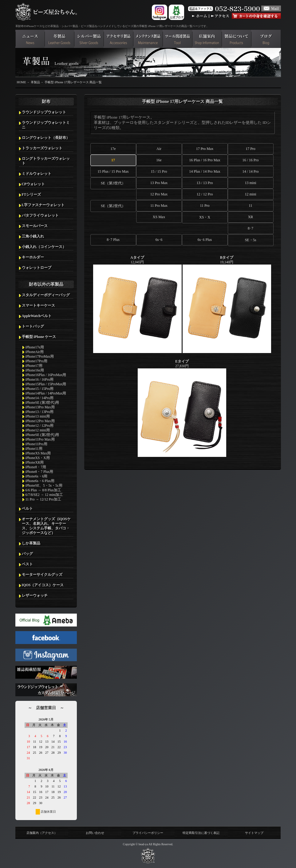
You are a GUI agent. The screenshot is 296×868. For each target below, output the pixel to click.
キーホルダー (33, 257)
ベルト (27, 509)
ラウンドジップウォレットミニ (46, 125)
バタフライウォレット (40, 215)
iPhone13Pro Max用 (40, 407)
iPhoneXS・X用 (38, 458)
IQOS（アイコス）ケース (43, 585)
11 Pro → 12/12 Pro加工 (43, 499)
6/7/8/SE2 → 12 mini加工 (44, 495)
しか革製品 (31, 543)
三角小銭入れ (33, 236)
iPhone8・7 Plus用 (39, 472)
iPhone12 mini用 (38, 430)
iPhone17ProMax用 (40, 356)
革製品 (35, 82)
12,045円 (137, 304)
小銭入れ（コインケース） (44, 247)
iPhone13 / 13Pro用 (40, 412)
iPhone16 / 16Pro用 (40, 379)
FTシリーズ (32, 194)
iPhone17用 (34, 366)
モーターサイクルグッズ (42, 575)
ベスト (27, 564)
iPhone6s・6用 (37, 476)
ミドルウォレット (37, 174)
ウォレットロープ (37, 268)
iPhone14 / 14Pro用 (40, 398)
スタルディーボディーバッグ (46, 295)
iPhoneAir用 (35, 352)
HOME (22, 82)
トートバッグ (33, 326)
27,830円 (182, 408)
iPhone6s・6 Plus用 (40, 481)
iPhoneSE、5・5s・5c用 (44, 485)
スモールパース (35, 226)
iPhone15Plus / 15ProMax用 (46, 384)
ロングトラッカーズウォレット (46, 161)
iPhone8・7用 (36, 467)
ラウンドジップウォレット (44, 112)
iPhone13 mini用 (38, 416)
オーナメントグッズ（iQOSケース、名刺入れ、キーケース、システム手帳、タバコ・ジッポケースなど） (46, 526)
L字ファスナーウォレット (43, 205)
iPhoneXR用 (35, 462)
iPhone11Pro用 (36, 444)
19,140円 (227, 304)
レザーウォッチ (35, 595)
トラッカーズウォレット (42, 148)
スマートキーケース (38, 305)
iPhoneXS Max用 (38, 453)
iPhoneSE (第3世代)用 (42, 403)
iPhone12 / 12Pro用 (40, 426)
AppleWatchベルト (37, 316)
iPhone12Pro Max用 (40, 421)
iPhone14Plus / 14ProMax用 (46, 393)
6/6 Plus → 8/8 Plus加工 (43, 490)
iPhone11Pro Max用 (40, 439)
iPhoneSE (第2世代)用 (42, 435)
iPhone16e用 (35, 370)
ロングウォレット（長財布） (46, 138)
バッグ (27, 554)
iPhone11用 (34, 449)
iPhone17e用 (35, 347)
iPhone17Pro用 (37, 361)
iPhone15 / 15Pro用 (40, 389)
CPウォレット (33, 184)
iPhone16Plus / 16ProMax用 (46, 375)
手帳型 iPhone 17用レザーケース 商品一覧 (73, 82)
